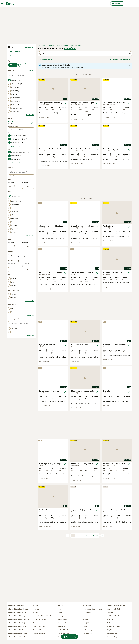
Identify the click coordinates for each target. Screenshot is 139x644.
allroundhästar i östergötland (19, 616)
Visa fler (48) (29, 335)
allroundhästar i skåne (16, 606)
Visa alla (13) (16, 146)
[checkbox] (9, 80)
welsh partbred (63, 633)
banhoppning (87, 630)
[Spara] (65, 103)
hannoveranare (88, 606)
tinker (60, 613)
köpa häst (37, 637)
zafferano (111, 623)
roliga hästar (63, 619)
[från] (14, 186)
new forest (62, 623)
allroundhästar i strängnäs (18, 623)
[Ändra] (32, 123)
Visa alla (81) (16, 163)
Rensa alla (29, 47)
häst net (110, 619)
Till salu (13, 65)
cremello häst (88, 633)
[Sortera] (120, 59)
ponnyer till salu (39, 630)
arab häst (37, 609)
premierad (61, 626)
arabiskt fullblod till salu (116, 606)
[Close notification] (130, 66)
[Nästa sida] (102, 535)
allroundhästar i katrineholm (19, 619)
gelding (60, 616)
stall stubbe (87, 613)
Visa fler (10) (30, 301)
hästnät (85, 616)
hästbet (61, 606)
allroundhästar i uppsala (17, 613)
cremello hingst (113, 637)
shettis (85, 626)
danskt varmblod (113, 626)
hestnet (85, 619)
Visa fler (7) (30, 115)
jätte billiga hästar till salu (92, 609)
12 (97, 535)
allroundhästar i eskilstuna (18, 633)
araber (35, 623)
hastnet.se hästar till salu (42, 616)
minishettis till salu (65, 630)
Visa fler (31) (30, 236)
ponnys (36, 613)
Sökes (22, 65)
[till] (28, 186)
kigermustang (112, 633)
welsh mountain (39, 626)
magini (110, 630)
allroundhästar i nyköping (17, 626)
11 (93, 535)
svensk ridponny (39, 633)
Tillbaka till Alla (14, 51)
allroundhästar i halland (17, 630)
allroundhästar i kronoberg (18, 637)
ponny (60, 609)
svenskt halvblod (113, 609)
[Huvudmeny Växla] (2, 3)
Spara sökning (46, 59)
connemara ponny (40, 619)
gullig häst (86, 623)
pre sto (36, 606)
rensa (31, 70)
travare (110, 613)
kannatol (86, 637)
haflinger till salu (114, 616)
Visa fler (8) (30, 315)
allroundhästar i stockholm (18, 609)
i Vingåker (70, 48)
